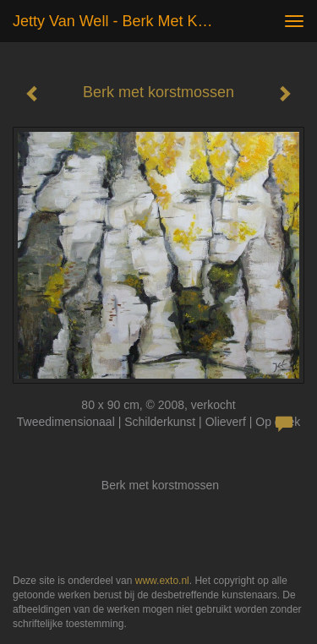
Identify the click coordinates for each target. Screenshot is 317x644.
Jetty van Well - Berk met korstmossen (121, 21)
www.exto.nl (162, 581)
